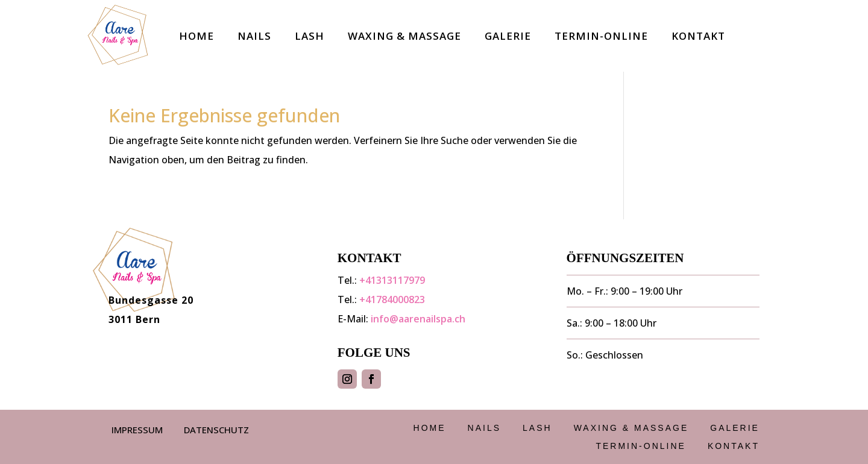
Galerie (508, 36)
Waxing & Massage (404, 36)
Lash (310, 36)
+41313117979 (392, 280)
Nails (254, 36)
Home (197, 36)
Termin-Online (601, 36)
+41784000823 (392, 299)
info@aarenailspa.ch (418, 319)
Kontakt (698, 36)
